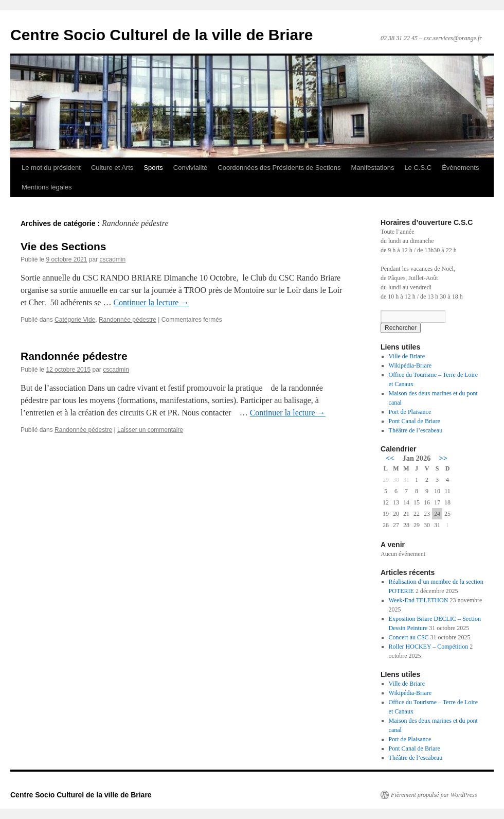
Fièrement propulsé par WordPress (434, 795)
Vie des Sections (64, 246)
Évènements (460, 168)
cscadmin (112, 259)
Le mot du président (51, 168)
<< (390, 458)
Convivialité (190, 168)
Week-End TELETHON (419, 600)
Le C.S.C (418, 168)
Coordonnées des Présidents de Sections (279, 168)
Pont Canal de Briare (415, 421)
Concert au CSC (409, 637)
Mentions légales (47, 187)
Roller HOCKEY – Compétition (429, 647)
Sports (153, 168)
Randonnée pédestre (128, 320)
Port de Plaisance (410, 412)
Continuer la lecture (151, 302)
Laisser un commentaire (150, 430)
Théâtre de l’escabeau (416, 430)
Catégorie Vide (75, 320)
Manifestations (373, 168)
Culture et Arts (112, 168)
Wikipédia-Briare (410, 365)
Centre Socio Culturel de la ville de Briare (162, 35)
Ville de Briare (407, 356)
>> (443, 458)
